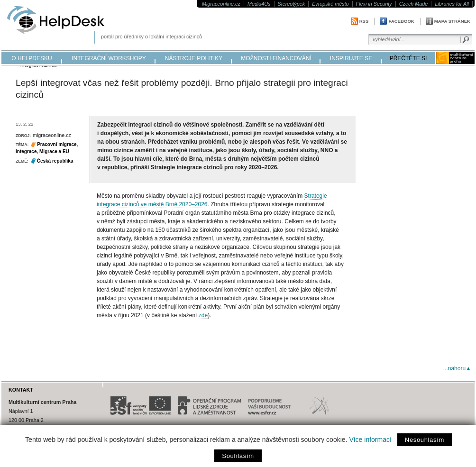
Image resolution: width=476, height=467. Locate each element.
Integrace (26, 151)
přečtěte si (408, 58)
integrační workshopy (109, 58)
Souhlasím (238, 456)
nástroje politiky (194, 58)
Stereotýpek (292, 4)
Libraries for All (452, 4)
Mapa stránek (452, 21)
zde (203, 315)
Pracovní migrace (57, 144)
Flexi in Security (374, 4)
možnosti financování (276, 58)
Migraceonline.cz (221, 4)
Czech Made (414, 4)
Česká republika (55, 161)
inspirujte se (351, 58)
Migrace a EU (54, 151)
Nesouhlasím (425, 440)
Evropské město (330, 4)
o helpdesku (32, 58)
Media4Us (259, 4)
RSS (364, 21)
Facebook (401, 21)
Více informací (370, 440)
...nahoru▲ (457, 368)
